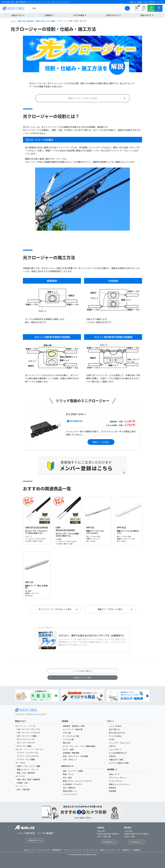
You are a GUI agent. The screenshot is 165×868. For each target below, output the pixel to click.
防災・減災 (67, 778)
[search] (77, 8)
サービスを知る (115, 736)
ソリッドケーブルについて (120, 743)
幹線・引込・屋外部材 (26, 21)
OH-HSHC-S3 (76, 421)
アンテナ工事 (68, 739)
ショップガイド (115, 749)
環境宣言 (112, 788)
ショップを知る (115, 726)
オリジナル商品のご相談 (119, 763)
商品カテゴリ (20, 721)
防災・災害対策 (23, 789)
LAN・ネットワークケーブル (28, 729)
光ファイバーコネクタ (26, 743)
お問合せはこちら (35, 840)
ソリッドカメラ (44, 850)
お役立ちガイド (67, 766)
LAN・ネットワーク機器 (27, 736)
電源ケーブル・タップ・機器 (29, 766)
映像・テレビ (68, 774)
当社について (114, 774)
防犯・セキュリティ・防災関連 (75, 756)
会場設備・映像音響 (71, 753)
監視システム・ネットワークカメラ (77, 781)
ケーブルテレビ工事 (71, 736)
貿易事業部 (57, 850)
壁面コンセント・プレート (28, 769)
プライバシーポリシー (118, 778)
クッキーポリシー (116, 781)
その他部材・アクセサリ (73, 784)
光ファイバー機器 (24, 746)
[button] (18, 15)
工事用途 (65, 721)
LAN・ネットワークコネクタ (28, 733)
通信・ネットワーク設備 (73, 771)
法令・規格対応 (69, 788)
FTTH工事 (67, 733)
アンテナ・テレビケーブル (28, 753)
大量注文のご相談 (116, 760)
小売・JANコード (70, 760)
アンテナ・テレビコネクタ (28, 756)
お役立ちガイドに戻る (71, 678)
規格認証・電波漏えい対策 (74, 726)
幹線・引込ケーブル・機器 (45, 21)
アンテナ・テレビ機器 (26, 759)
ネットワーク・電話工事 (73, 729)
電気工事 (66, 743)
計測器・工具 (22, 783)
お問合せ (112, 756)
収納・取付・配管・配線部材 (29, 779)
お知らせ (112, 746)
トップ (13, 21)
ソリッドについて (70, 794)
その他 (112, 739)
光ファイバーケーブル (26, 739)
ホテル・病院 (68, 749)
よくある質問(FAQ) (117, 753)
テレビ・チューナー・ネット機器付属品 (79, 746)
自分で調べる (114, 729)
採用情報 (112, 791)
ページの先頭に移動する (82, 671)
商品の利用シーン (70, 791)
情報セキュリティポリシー (120, 784)
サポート (111, 721)
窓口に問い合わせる (117, 733)
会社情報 (112, 769)
